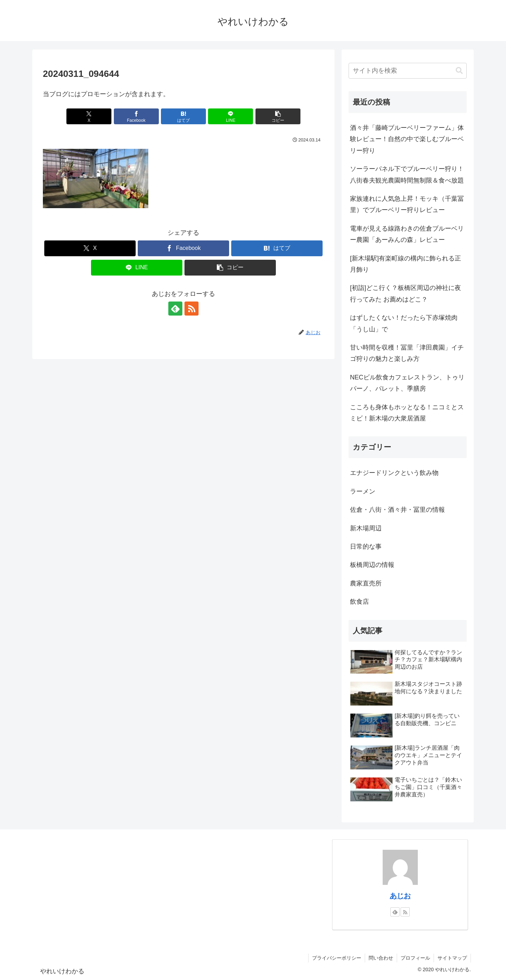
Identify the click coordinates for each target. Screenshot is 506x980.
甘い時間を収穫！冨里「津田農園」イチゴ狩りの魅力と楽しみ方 (407, 353)
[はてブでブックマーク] (183, 116)
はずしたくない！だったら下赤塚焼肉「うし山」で (404, 323)
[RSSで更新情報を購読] (192, 309)
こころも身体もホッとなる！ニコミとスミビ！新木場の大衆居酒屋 (407, 413)
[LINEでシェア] (231, 116)
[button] (278, 116)
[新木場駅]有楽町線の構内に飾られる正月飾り (406, 264)
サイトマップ (452, 958)
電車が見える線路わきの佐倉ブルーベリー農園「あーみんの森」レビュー (407, 234)
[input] (408, 71)
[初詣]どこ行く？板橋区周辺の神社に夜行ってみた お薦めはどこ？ (406, 293)
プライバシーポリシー (337, 958)
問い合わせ (381, 958)
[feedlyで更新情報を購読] (175, 309)
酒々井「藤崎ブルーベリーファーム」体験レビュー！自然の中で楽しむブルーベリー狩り (407, 139)
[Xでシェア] (89, 116)
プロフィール (415, 958)
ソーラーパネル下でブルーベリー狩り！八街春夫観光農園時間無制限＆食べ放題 (407, 174)
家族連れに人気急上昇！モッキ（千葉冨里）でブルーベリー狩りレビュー (407, 204)
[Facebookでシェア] (136, 116)
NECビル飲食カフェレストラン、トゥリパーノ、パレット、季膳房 (407, 383)
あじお (400, 896)
